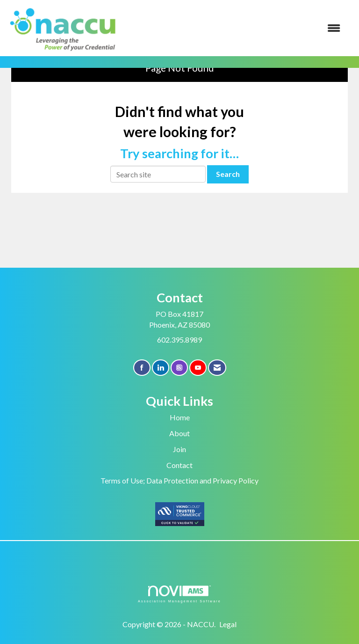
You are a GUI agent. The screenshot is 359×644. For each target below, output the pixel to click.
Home (180, 417)
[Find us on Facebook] (142, 368)
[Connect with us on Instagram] (179, 368)
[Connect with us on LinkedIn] (161, 368)
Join (179, 449)
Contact (179, 465)
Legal (228, 624)
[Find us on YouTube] (198, 368)
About (179, 433)
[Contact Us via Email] (217, 368)
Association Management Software (179, 594)
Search (228, 174)
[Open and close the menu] (235, 28)
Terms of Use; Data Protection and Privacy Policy (179, 480)
